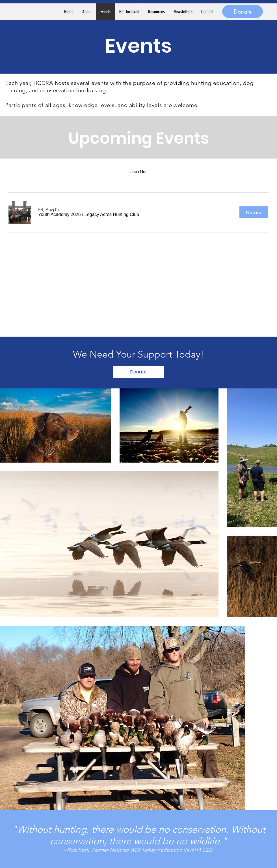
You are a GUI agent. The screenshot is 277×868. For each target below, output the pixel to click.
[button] (59, 215)
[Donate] (243, 11)
